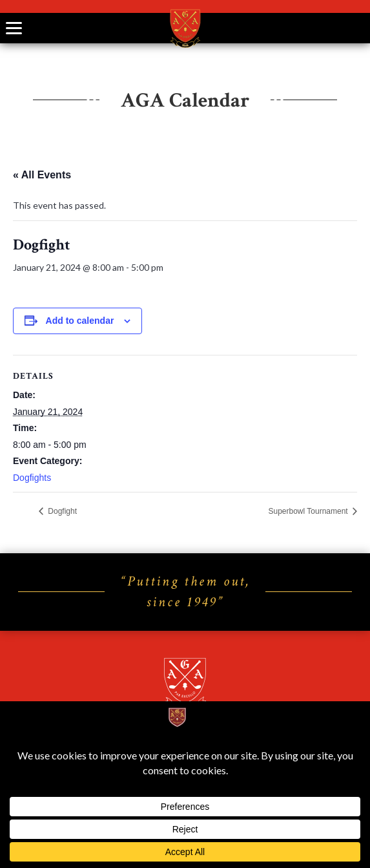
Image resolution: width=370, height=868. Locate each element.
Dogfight (61, 511)
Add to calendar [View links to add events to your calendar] (80, 321)
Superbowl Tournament (309, 511)
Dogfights (32, 478)
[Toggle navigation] (14, 28)
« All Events (42, 175)
